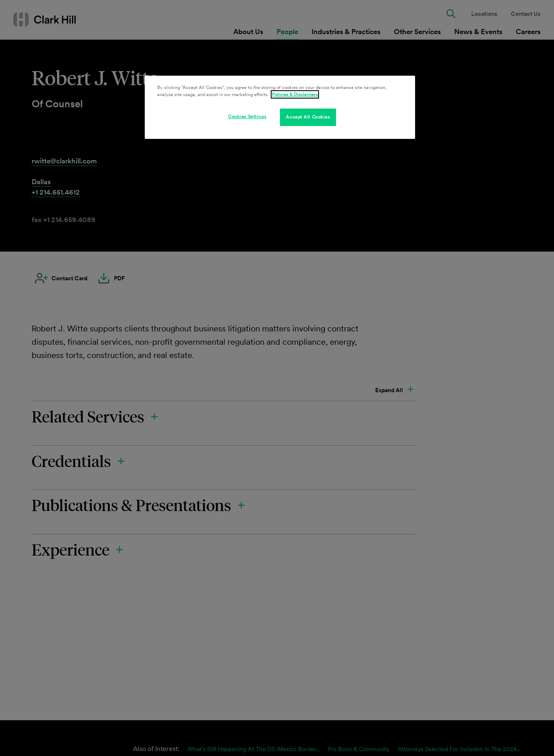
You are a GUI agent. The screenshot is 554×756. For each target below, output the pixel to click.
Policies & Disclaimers (295, 94)
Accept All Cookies (308, 117)
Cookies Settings (247, 116)
